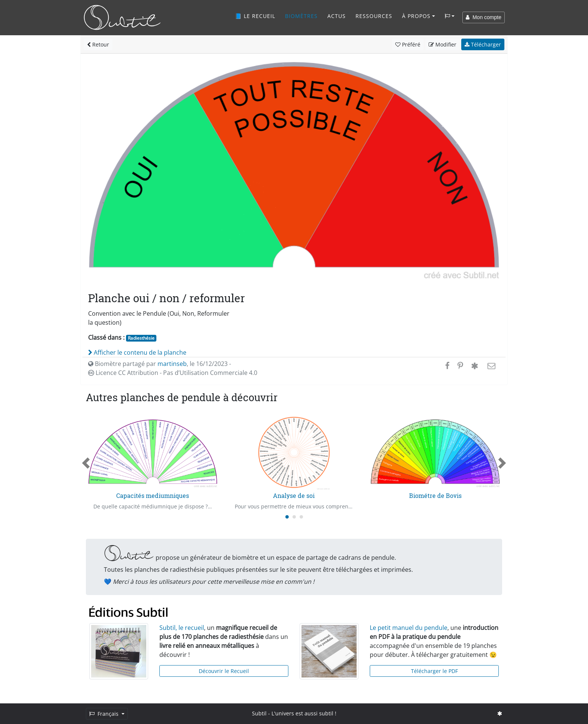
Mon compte (484, 17)
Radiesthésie (141, 338)
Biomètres (301, 16)
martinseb (172, 364)
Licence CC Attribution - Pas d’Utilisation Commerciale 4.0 (173, 373)
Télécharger (483, 44)
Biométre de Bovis (435, 495)
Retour (98, 44)
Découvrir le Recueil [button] (224, 671)
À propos (416, 16)
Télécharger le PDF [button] (434, 671)
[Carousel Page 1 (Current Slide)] (287, 517)
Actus (337, 16)
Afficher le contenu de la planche (137, 352)
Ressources (374, 16)
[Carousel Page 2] (294, 517)
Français (105, 714)
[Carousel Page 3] (301, 517)
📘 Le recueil (255, 16)
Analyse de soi (294, 495)
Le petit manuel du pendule (409, 628)
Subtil (259, 713)
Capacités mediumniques (153, 495)
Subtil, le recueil (182, 628)
